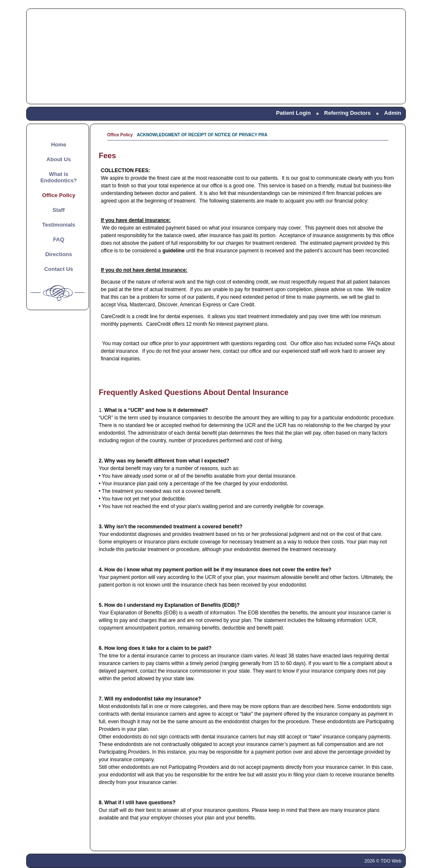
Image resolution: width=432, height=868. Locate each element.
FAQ (59, 239)
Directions (59, 254)
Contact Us (59, 269)
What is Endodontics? (59, 177)
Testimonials (59, 225)
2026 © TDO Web (383, 861)
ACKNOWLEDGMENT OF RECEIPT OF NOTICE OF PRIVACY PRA (202, 135)
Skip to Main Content (23, 11)
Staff (59, 210)
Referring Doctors (347, 113)
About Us (59, 159)
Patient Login (293, 113)
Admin (393, 113)
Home (59, 145)
